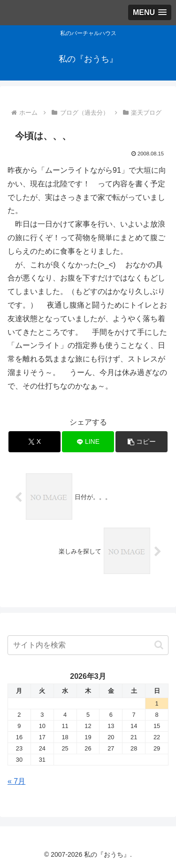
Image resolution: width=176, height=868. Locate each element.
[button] (142, 442)
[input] (88, 645)
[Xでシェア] (34, 442)
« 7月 (16, 781)
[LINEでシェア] (88, 442)
